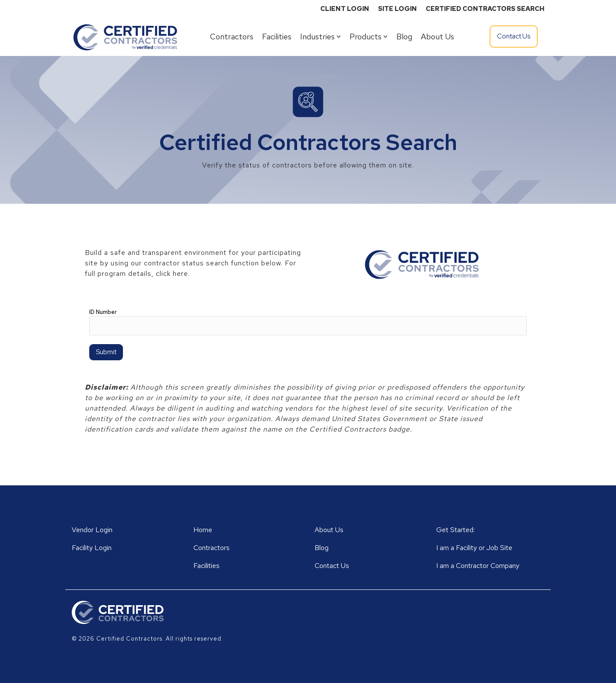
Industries (320, 37)
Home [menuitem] (203, 530)
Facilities (277, 37)
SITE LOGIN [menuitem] (397, 9)
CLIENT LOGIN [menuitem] (345, 9)
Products (369, 37)
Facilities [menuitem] (206, 566)
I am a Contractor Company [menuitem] (478, 566)
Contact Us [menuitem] (332, 566)
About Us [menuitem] (329, 530)
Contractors (232, 37)
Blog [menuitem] (322, 548)
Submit (106, 352)
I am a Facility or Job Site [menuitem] (474, 548)
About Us (437, 37)
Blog (404, 37)
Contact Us (514, 36)
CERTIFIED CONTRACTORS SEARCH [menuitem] (485, 9)
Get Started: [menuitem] (455, 530)
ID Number (103, 312)
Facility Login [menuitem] (92, 548)
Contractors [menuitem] (212, 548)
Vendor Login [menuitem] (92, 530)
